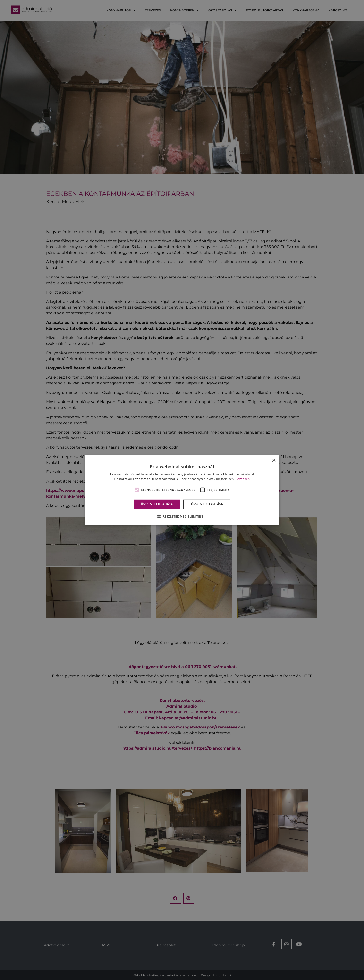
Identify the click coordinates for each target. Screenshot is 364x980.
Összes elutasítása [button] (207, 504)
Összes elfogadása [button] (157, 504)
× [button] (274, 460)
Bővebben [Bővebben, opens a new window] (243, 479)
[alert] (182, 490)
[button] (182, 516)
